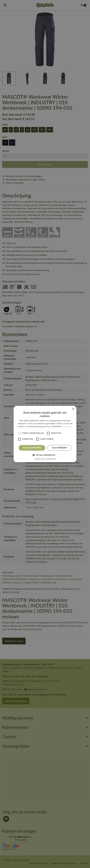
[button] (45, 455)
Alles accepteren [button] (32, 448)
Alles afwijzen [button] (59, 448)
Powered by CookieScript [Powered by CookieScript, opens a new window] (45, 459)
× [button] (73, 409)
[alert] (45, 434)
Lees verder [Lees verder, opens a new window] (68, 426)
